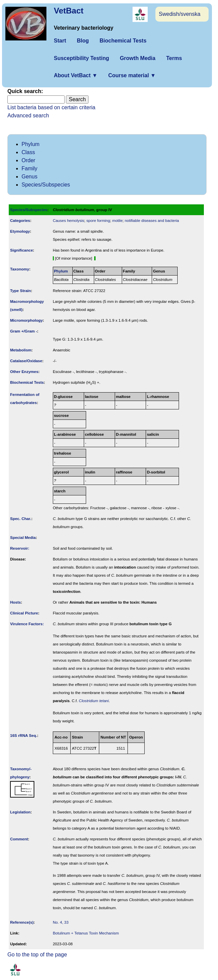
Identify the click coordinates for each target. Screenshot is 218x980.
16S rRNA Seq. (24, 736)
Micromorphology (26, 320)
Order (28, 160)
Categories (20, 221)
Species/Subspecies (46, 185)
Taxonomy (20, 269)
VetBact (69, 11)
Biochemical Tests (123, 41)
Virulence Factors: (27, 624)
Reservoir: (20, 548)
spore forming (98, 221)
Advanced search (28, 116)
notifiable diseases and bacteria (152, 221)
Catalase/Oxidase (26, 361)
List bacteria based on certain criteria (51, 107)
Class (28, 152)
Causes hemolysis (68, 221)
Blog (83, 41)
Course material (132, 75)
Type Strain (21, 291)
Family (29, 168)
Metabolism (21, 350)
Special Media (23, 538)
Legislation (20, 812)
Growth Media (138, 58)
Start (60, 41)
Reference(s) (22, 922)
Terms (174, 58)
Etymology (20, 231)
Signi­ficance (22, 250)
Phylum (30, 144)
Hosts (15, 602)
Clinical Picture (24, 613)
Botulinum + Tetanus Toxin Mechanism (86, 933)
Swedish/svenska (180, 14)
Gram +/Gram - (24, 331)
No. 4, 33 (61, 922)
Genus (29, 177)
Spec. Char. (21, 519)
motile (118, 221)
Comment (19, 839)
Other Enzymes (24, 372)
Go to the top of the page (37, 955)
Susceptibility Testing (81, 58)
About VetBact (76, 75)
